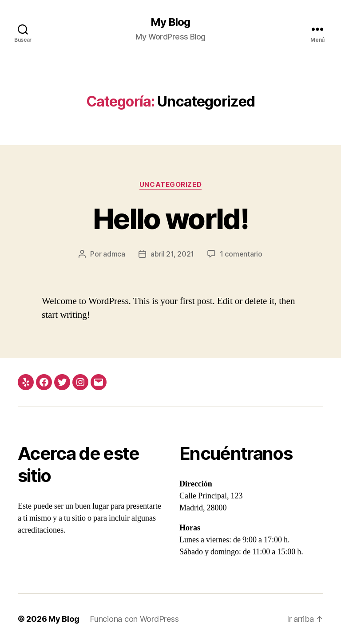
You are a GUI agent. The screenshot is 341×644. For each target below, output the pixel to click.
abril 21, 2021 (172, 254)
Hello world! (170, 219)
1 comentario (241, 254)
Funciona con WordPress (134, 619)
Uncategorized (170, 185)
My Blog (170, 22)
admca (114, 254)
